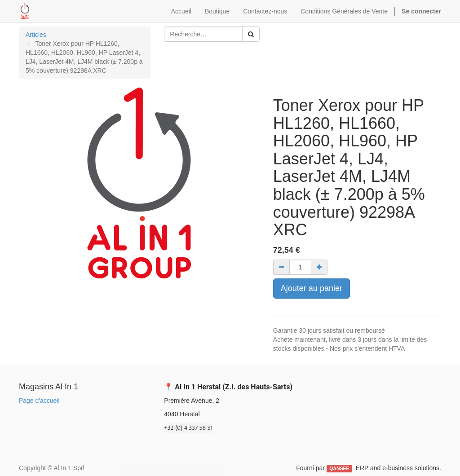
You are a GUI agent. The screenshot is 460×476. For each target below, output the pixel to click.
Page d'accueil (39, 401)
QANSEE (339, 468)
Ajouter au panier (312, 288)
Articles (36, 35)
